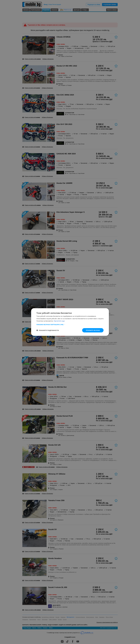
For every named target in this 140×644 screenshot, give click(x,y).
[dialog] (70, 322)
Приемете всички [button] (93, 330)
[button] (70, 324)
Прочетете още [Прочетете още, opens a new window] (59, 321)
